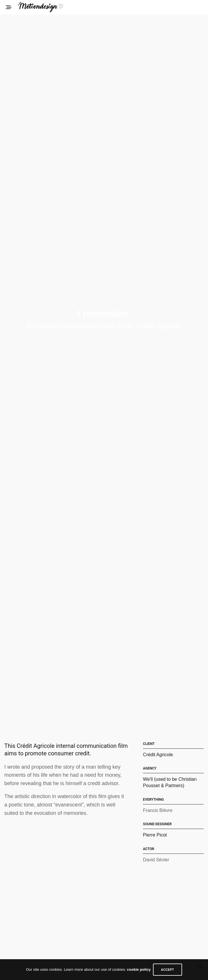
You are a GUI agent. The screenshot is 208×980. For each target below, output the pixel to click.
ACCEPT (169, 970)
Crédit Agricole (158, 755)
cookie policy (137, 970)
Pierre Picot (155, 835)
